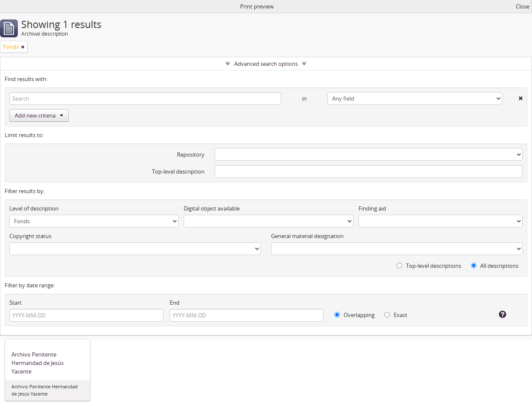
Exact (396, 315)
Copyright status (30, 236)
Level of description (34, 208)
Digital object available (212, 208)
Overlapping (354, 315)
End (175, 303)
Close (523, 6)
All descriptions (495, 266)
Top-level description (178, 171)
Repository (191, 154)
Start (15, 303)
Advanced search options (266, 64)
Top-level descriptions (429, 266)
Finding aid (372, 208)
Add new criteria (39, 115)
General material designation (307, 236)
